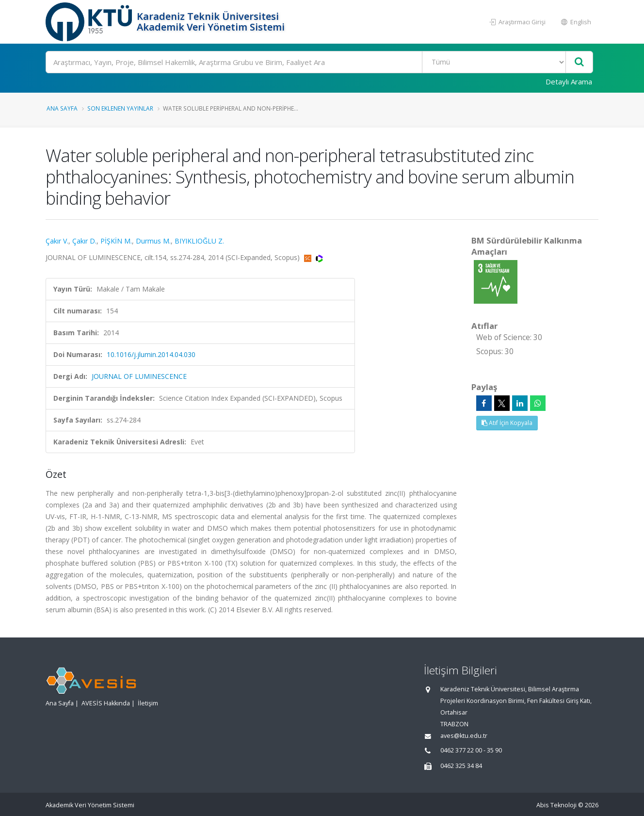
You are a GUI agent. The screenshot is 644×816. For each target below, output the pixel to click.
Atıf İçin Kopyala (507, 423)
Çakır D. (84, 241)
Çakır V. (57, 241)
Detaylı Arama (569, 82)
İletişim (148, 703)
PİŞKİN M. (116, 241)
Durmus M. (153, 241)
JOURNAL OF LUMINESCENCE (139, 376)
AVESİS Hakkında (106, 703)
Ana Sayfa (62, 108)
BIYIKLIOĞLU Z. (199, 241)
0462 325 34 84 (461, 766)
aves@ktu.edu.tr (464, 736)
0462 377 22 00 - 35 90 (471, 750)
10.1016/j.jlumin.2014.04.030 (151, 354)
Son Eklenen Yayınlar (120, 108)
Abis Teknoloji (556, 805)
